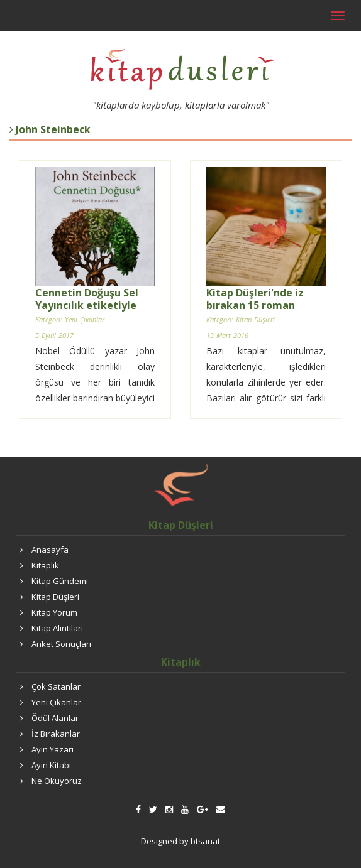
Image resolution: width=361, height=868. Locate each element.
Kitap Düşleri (55, 597)
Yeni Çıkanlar (56, 702)
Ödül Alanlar (55, 718)
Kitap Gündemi (60, 581)
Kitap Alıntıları (57, 628)
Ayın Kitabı (51, 765)
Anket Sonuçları (61, 644)
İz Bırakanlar (56, 734)
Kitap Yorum (54, 612)
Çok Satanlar (56, 686)
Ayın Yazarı (53, 749)
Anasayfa (50, 550)
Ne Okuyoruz (57, 781)
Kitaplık (45, 565)
